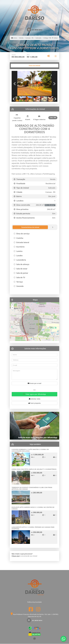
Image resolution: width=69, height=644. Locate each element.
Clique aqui (16, 556)
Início (14, 38)
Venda (21, 38)
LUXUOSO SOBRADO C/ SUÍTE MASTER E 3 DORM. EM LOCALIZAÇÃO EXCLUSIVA (30, 450)
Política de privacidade (34, 602)
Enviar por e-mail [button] (34, 383)
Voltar (55, 38)
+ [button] (12, 305)
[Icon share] (31, 609)
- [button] (12, 308)
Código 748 (47, 38)
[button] (15, 84)
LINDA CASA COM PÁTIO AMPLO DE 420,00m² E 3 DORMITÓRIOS (34, 469)
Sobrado (38, 38)
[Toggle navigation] (57, 25)
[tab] (18, 66)
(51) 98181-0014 (37, 30)
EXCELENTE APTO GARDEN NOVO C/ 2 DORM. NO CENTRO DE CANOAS (33, 508)
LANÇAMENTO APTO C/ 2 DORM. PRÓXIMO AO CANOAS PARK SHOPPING (33, 528)
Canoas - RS (29, 38)
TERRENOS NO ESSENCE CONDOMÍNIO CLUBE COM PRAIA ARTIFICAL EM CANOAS (32, 488)
